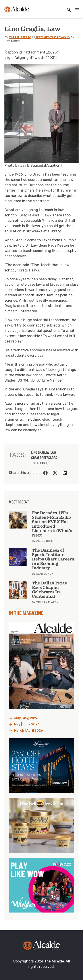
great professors (44, 458)
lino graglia (40, 452)
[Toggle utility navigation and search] (68, 10)
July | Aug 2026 (26, 718)
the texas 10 (40, 463)
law (53, 452)
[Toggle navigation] (75, 10)
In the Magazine (26, 613)
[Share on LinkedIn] (65, 473)
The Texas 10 (60, 37)
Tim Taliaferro (20, 37)
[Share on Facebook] (45, 473)
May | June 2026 (27, 724)
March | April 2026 (29, 731)
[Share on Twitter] (55, 473)
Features (42, 37)
